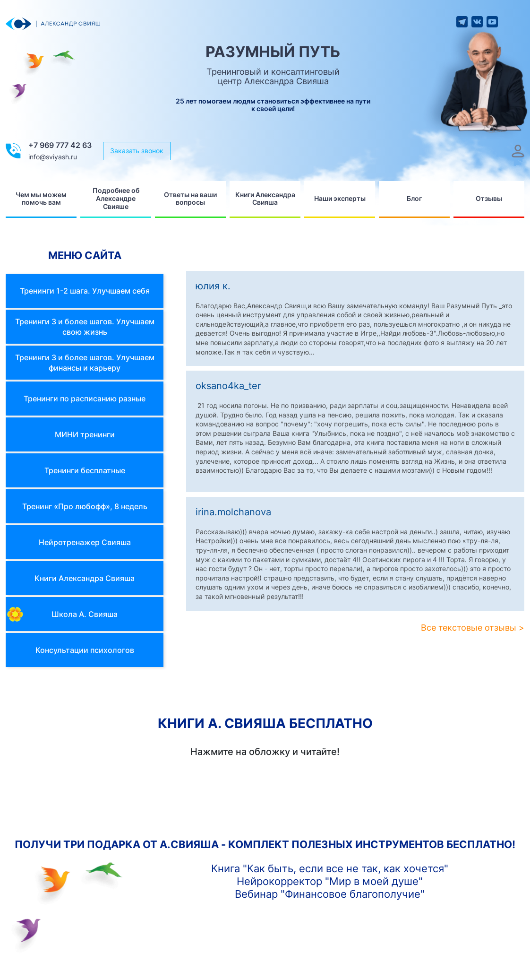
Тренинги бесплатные (85, 470)
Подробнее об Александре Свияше (116, 198)
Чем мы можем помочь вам (41, 199)
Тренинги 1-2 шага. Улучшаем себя (85, 291)
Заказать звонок (137, 151)
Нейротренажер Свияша (85, 542)
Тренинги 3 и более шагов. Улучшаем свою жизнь (85, 327)
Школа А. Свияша (85, 614)
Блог (414, 198)
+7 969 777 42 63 (60, 145)
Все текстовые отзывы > (473, 628)
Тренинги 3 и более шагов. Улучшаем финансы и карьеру (85, 363)
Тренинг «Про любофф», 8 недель (85, 506)
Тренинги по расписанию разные (85, 399)
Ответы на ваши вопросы (190, 199)
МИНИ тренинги (85, 434)
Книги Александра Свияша (265, 199)
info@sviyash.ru (53, 157)
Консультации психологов (85, 650)
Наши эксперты (340, 198)
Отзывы (489, 198)
